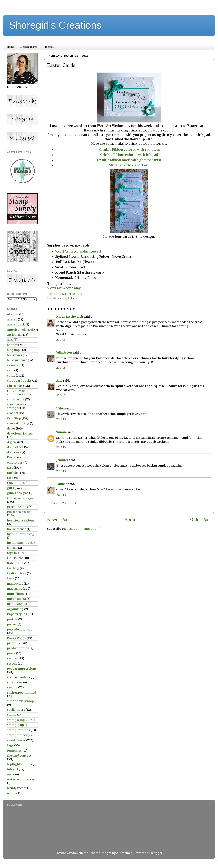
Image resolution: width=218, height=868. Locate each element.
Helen (60, 408)
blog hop (13, 350)
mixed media (16, 599)
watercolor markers (21, 779)
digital (12, 442)
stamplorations (18, 730)
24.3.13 (61, 495)
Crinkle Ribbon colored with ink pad (129, 155)
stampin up (15, 725)
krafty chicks (17, 573)
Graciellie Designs (20, 498)
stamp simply (17, 720)
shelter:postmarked (21, 693)
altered (12, 319)
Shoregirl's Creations (55, 25)
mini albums (16, 594)
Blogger (156, 853)
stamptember (17, 735)
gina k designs (18, 493)
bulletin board (17, 360)
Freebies (48, 47)
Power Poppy (17, 638)
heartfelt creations (21, 520)
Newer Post (58, 520)
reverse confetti (18, 677)
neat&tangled (17, 604)
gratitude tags (17, 507)
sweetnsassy (16, 740)
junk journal (16, 558)
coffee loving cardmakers (16, 393)
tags (10, 745)
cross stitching (18, 423)
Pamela (62, 484)
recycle (12, 664)
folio (10, 478)
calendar (13, 365)
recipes (12, 658)
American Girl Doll (20, 330)
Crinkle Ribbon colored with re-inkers (129, 150)
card (10, 370)
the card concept (19, 756)
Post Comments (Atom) (83, 529)
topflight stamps (19, 764)
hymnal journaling (21, 534)
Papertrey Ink (17, 614)
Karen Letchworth (69, 317)
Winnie (61, 432)
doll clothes (15, 447)
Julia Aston (64, 353)
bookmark (15, 355)
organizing (15, 609)
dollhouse (14, 452)
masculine (15, 589)
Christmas (15, 386)
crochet (13, 413)
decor (11, 428)
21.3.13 (61, 340)
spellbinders (16, 710)
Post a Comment (64, 503)
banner (12, 345)
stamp (12, 715)
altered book (16, 324)
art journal (15, 335)
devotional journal (20, 433)
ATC (10, 340)
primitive (14, 643)
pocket (12, 624)
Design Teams (29, 47)
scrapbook (15, 682)
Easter (12, 457)
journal (12, 548)
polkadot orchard (20, 630)
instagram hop (18, 543)
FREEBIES (14, 483)
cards (62, 298)
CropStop (14, 418)
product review (18, 648)
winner (12, 793)
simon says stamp (20, 701)
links (71, 298)
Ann (59, 381)
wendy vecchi (17, 788)
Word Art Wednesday (64, 288)
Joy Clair (13, 553)
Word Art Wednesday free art (78, 251)
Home (10, 47)
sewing (12, 687)
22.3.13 (61, 419)
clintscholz (124, 853)
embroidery (15, 463)
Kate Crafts (15, 563)
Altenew (13, 314)
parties (12, 619)
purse (11, 653)
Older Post (201, 520)
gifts (10, 488)
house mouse (17, 529)
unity (11, 774)
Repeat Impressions (22, 669)
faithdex (13, 473)
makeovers (15, 584)
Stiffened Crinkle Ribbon (129, 165)
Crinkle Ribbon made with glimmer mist (129, 160)
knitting (13, 568)
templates (14, 751)
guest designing (19, 512)
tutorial (12, 769)
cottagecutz (16, 399)
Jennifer (62, 460)
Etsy (10, 468)
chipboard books (19, 381)
